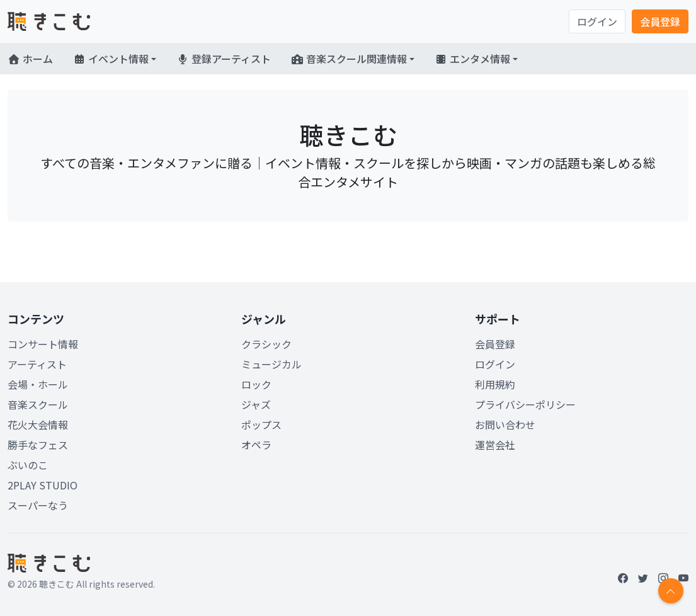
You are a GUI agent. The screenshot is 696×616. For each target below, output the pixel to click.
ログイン (597, 21)
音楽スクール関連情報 (349, 59)
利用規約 (495, 384)
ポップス (261, 425)
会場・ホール (38, 384)
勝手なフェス (38, 445)
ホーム (30, 59)
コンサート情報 (43, 344)
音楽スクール (38, 404)
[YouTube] (683, 578)
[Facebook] (623, 578)
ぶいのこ (28, 465)
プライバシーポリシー (525, 404)
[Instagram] (663, 578)
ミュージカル (271, 364)
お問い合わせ (505, 425)
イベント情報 (111, 59)
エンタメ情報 (472, 59)
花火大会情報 (38, 425)
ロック (256, 384)
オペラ (256, 445)
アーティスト (37, 364)
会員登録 (660, 21)
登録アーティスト (224, 59)
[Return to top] (671, 591)
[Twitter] (643, 578)
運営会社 (495, 445)
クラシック (266, 344)
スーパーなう (38, 505)
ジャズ (256, 404)
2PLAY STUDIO (43, 485)
